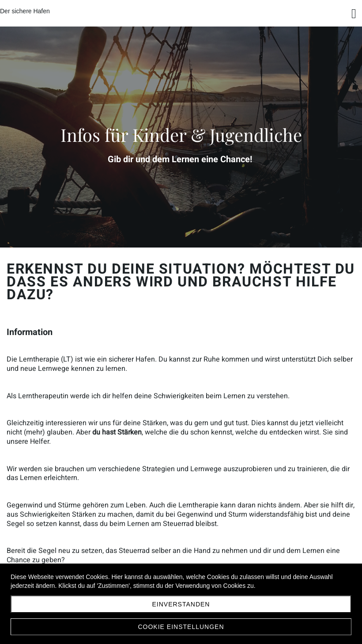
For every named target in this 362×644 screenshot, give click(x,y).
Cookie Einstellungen (181, 627)
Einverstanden (181, 604)
